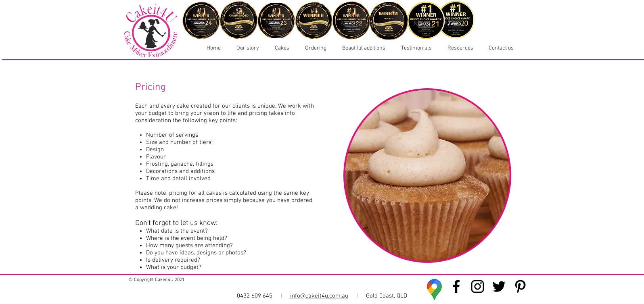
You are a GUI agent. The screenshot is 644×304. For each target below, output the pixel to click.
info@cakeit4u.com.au (319, 296)
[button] (280, 48)
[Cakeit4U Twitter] (499, 286)
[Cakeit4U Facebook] (456, 286)
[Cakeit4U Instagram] (478, 286)
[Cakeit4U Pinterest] (520, 286)
